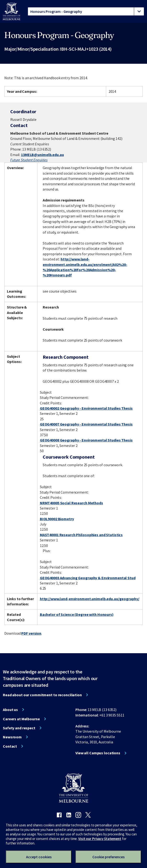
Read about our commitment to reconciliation (42, 695)
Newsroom (12, 737)
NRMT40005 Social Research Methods (71, 503)
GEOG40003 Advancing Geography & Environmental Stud (88, 578)
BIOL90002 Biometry (57, 519)
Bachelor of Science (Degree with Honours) (77, 614)
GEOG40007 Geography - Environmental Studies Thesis (86, 424)
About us (10, 710)
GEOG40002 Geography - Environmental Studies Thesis (86, 408)
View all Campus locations (98, 753)
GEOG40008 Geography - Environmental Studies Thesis (86, 440)
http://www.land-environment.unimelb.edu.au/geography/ (90, 599)
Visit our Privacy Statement (100, 839)
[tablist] (86, 11)
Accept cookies (39, 857)
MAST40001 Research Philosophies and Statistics (81, 535)
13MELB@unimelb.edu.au (42, 155)
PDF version (31, 633)
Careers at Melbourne (21, 719)
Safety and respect (19, 728)
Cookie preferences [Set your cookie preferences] (108, 857)
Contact (10, 746)
